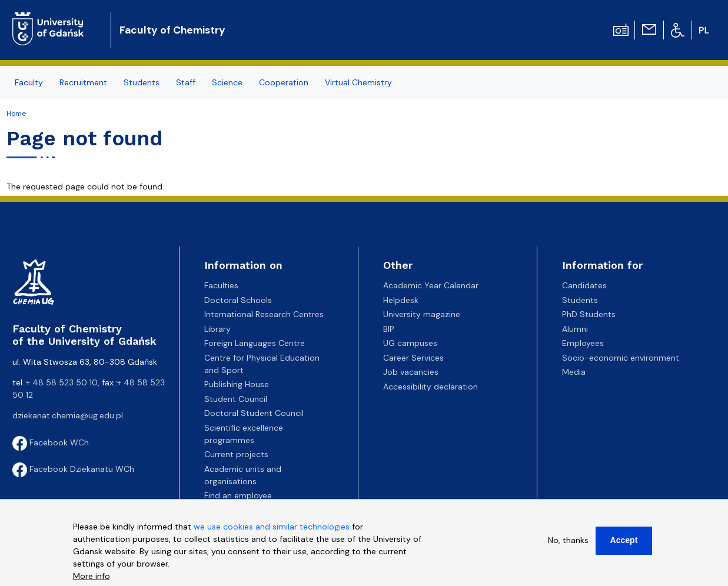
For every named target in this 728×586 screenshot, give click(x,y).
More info (92, 576)
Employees (583, 343)
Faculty (29, 82)
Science (227, 82)
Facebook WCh (51, 442)
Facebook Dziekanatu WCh (73, 469)
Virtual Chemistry (358, 82)
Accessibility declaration (431, 387)
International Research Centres (264, 314)
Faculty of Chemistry (172, 30)
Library (217, 329)
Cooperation (284, 82)
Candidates (584, 285)
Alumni (575, 329)
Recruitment (83, 82)
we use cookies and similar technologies (272, 527)
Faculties (221, 285)
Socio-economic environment (621, 358)
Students (142, 82)
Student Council (236, 399)
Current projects (236, 454)
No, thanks (568, 540)
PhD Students (589, 314)
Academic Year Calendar (431, 285)
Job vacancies (411, 372)
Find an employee (238, 495)
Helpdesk (401, 300)
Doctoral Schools (238, 300)
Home (16, 114)
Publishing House (237, 384)
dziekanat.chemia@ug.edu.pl (68, 415)
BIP (389, 329)
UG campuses (410, 343)
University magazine (422, 314)
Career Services (413, 358)
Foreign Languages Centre (255, 343)
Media (574, 372)
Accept (624, 540)
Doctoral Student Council (254, 413)
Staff (186, 82)
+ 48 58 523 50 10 (62, 382)
